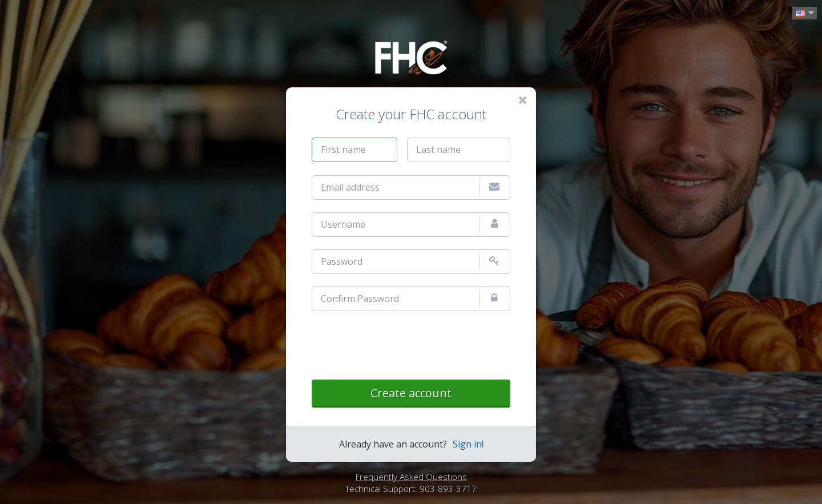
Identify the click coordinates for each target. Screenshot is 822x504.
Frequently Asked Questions (411, 477)
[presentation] (398, 346)
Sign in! (468, 444)
